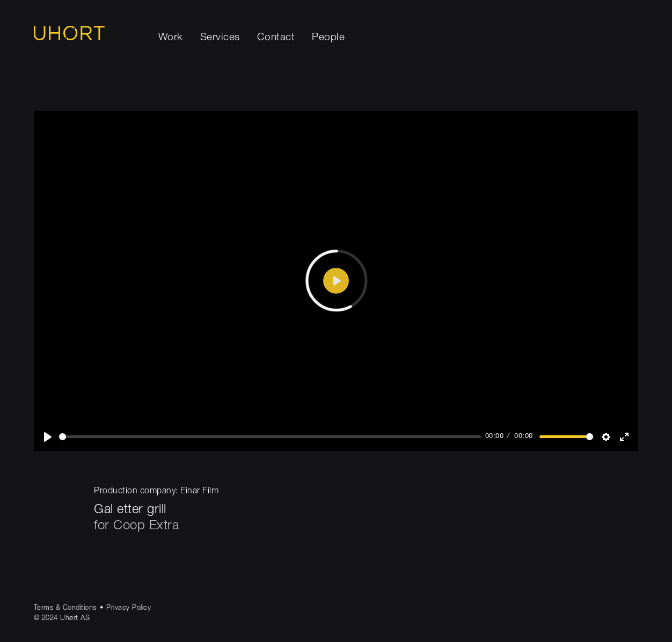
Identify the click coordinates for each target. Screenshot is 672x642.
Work (171, 38)
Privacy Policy (129, 608)
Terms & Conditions (65, 608)
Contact (276, 38)
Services (220, 38)
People (328, 38)
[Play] (48, 437)
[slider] (270, 437)
